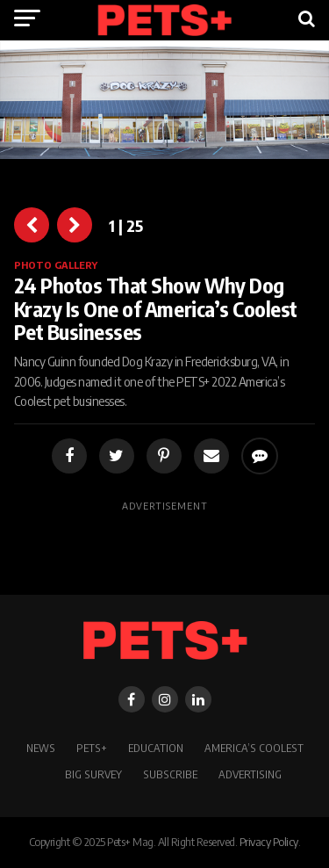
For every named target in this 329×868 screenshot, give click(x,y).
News (41, 748)
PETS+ (92, 748)
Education (156, 748)
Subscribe (170, 774)
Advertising (250, 774)
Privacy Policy (269, 842)
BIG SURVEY (93, 774)
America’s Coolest (254, 748)
